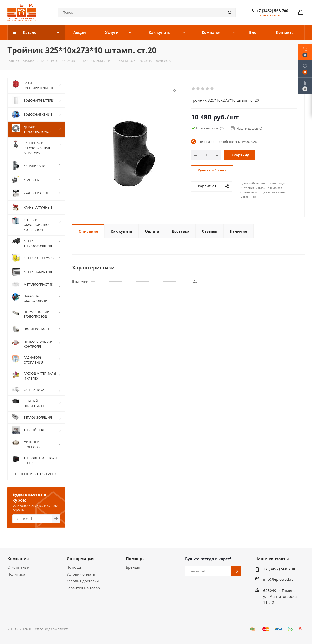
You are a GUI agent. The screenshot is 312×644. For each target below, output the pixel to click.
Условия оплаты (81, 574)
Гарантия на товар (83, 588)
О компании (19, 567)
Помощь (74, 567)
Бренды (133, 567)
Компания (18, 559)
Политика (16, 574)
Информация (80, 559)
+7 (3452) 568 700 (272, 11)
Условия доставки (83, 581)
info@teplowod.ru (278, 579)
